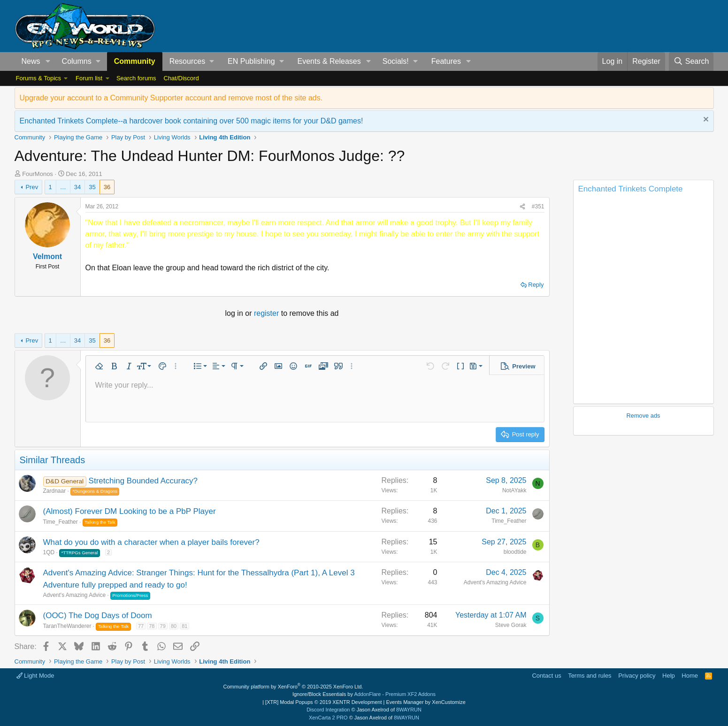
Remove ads (644, 416)
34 (77, 187)
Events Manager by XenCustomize (425, 702)
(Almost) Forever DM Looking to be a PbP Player (130, 511)
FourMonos (38, 174)
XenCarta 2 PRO (328, 718)
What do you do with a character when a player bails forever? (151, 542)
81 (184, 626)
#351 (538, 206)
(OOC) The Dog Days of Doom (98, 615)
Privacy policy (637, 676)
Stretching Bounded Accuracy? (143, 481)
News (31, 61)
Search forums (136, 78)
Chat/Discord (181, 78)
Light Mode (35, 676)
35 (92, 187)
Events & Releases (329, 61)
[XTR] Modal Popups (323, 702)
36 (107, 187)
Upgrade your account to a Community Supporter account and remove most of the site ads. (171, 98)
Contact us (546, 676)
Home (690, 676)
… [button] (63, 187)
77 (141, 626)
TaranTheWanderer (67, 626)
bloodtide (515, 552)
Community (135, 61)
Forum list (89, 78)
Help (669, 676)
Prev (32, 187)
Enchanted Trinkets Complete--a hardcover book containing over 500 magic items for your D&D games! (192, 121)
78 (152, 626)
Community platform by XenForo (293, 687)
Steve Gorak (511, 625)
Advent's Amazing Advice (75, 595)
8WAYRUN (409, 710)
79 (163, 626)
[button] (48, 61)
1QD (49, 552)
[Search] (691, 61)
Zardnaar (55, 491)
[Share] (522, 206)
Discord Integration (328, 710)
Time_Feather (61, 522)
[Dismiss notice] (705, 120)
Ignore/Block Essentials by (364, 694)
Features (446, 61)
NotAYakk (514, 490)
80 (174, 626)
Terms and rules (590, 676)
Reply (536, 285)
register (268, 313)
